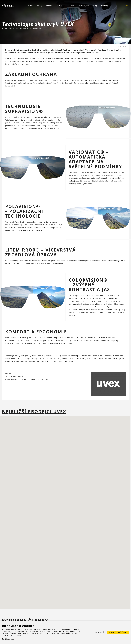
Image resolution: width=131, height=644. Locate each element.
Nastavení (99, 632)
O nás (30, 6)
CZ (126, 6)
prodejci (19, 376)
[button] (70, 504)
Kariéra (59, 6)
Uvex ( (14, 376)
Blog (95, 6)
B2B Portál (70, 6)
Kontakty (105, 6)
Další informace (8, 639)
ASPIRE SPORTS (8, 28)
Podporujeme (84, 6)
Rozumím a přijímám (118, 632)
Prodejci (49, 6)
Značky (39, 6)
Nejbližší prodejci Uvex (34, 412)
